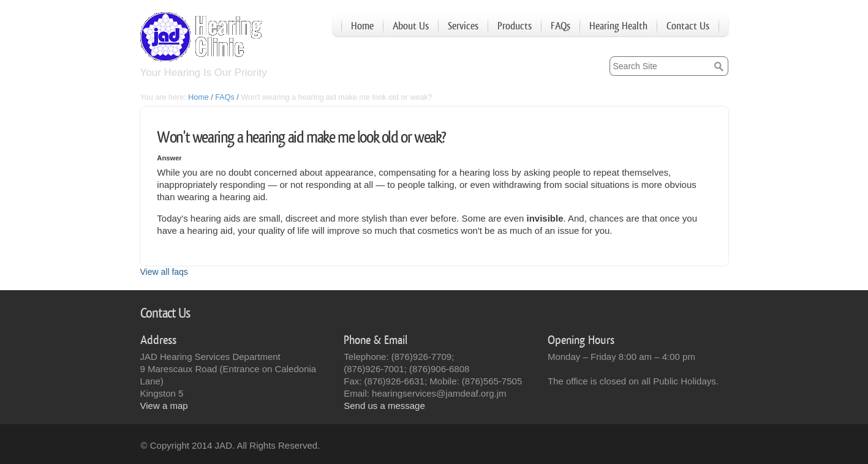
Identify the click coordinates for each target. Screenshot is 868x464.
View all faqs (164, 272)
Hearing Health (618, 26)
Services (463, 26)
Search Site (609, 56)
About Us (411, 26)
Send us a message (384, 406)
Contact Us (688, 26)
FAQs (560, 26)
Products (515, 26)
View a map (164, 406)
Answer (169, 158)
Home (362, 26)
